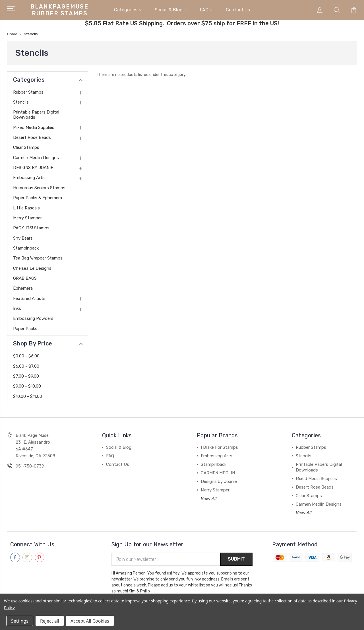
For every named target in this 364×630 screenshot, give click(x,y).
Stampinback (26, 248)
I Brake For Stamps (219, 447)
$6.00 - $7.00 (26, 366)
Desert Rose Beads (32, 137)
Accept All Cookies (90, 621)
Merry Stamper (27, 218)
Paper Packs (25, 328)
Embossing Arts (29, 177)
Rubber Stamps (28, 92)
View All (209, 498)
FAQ (207, 10)
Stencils (21, 102)
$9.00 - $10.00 (27, 386)
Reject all (50, 621)
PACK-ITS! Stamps (31, 228)
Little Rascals (26, 207)
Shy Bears (23, 238)
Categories (128, 10)
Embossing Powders (33, 318)
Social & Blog (171, 10)
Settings (20, 621)
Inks (17, 308)
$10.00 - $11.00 (28, 396)
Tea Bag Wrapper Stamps (38, 258)
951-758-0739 (30, 466)
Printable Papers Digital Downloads (36, 114)
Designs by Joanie (219, 481)
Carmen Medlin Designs (36, 157)
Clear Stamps (26, 147)
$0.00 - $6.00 (26, 356)
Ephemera (23, 288)
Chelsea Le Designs (32, 268)
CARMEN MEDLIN (218, 473)
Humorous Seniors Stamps (39, 188)
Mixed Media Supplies (34, 127)
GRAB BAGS (25, 278)
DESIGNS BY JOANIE (33, 167)
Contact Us (238, 10)
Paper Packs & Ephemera (38, 197)
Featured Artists (29, 298)
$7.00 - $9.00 (26, 376)
